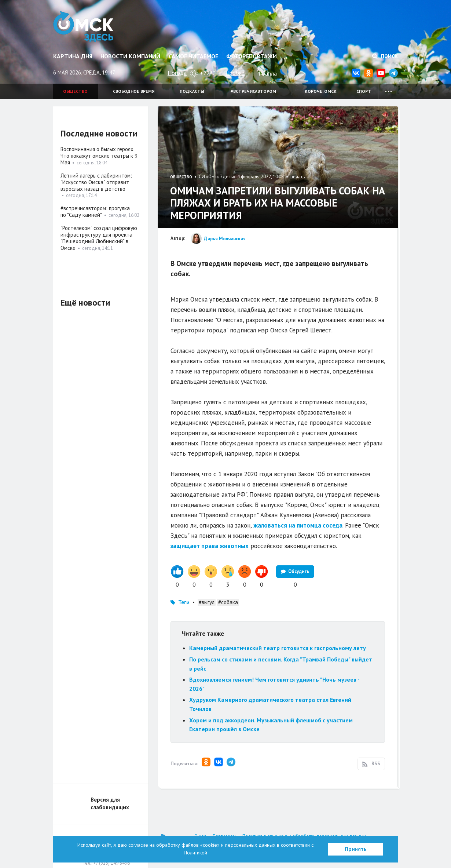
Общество (75, 91)
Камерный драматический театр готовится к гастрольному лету (278, 648)
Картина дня (73, 56)
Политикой (195, 853)
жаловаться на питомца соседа (298, 525)
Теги (184, 602)
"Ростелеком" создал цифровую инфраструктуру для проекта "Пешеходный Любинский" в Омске (99, 238)
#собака (228, 602)
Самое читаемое (193, 56)
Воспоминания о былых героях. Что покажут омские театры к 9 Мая (99, 156)
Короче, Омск (321, 91)
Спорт (364, 91)
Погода (177, 73)
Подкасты (192, 91)
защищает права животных (210, 546)
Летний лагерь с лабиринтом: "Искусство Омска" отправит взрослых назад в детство (96, 182)
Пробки (235, 73)
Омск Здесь (83, 26)
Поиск (385, 56)
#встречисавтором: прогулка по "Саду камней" (95, 211)
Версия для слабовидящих (110, 803)
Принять (356, 849)
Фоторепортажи (252, 56)
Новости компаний (130, 56)
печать (298, 177)
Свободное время (134, 91)
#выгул (207, 602)
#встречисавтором (253, 91)
